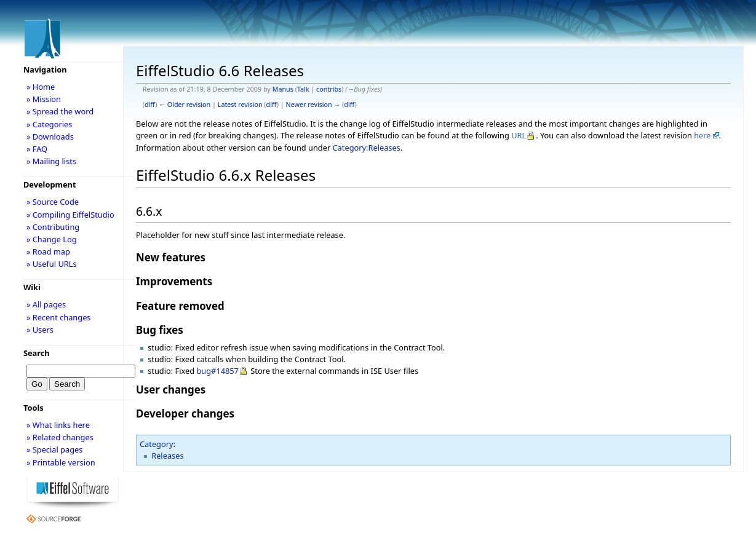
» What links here (58, 425)
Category (157, 444)
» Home (41, 87)
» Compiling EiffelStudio (70, 215)
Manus (283, 89)
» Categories (50, 124)
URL (519, 135)
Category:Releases (367, 148)
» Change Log (52, 239)
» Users (40, 330)
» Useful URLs (52, 264)
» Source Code (53, 202)
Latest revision (240, 105)
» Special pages (54, 449)
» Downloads (50, 136)
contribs (329, 89)
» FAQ (37, 149)
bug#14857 (217, 371)
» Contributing (53, 227)
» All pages (46, 304)
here (702, 135)
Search (37, 353)
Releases (167, 456)
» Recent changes (59, 317)
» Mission (44, 99)
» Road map (48, 251)
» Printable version (61, 462)
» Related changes (60, 437)
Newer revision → (313, 105)
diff (150, 105)
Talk (303, 89)
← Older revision (185, 105)
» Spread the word (60, 111)
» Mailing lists (51, 161)
